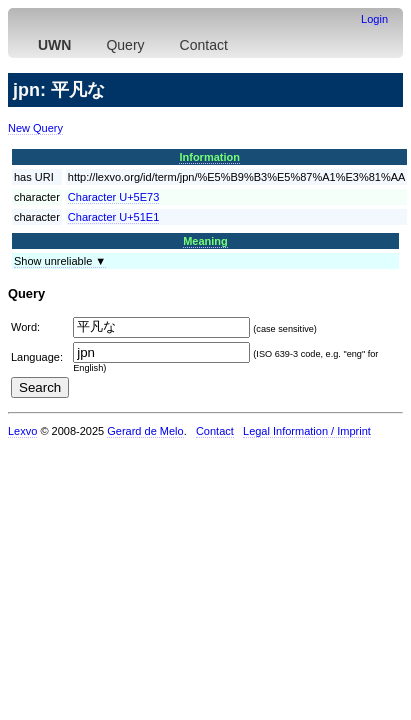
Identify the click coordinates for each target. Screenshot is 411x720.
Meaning (205, 241)
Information (209, 157)
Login (374, 19)
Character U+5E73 (113, 197)
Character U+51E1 (113, 217)
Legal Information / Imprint (307, 431)
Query (125, 45)
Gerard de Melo (145, 431)
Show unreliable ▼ (60, 261)
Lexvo (22, 431)
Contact (204, 45)
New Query (35, 128)
